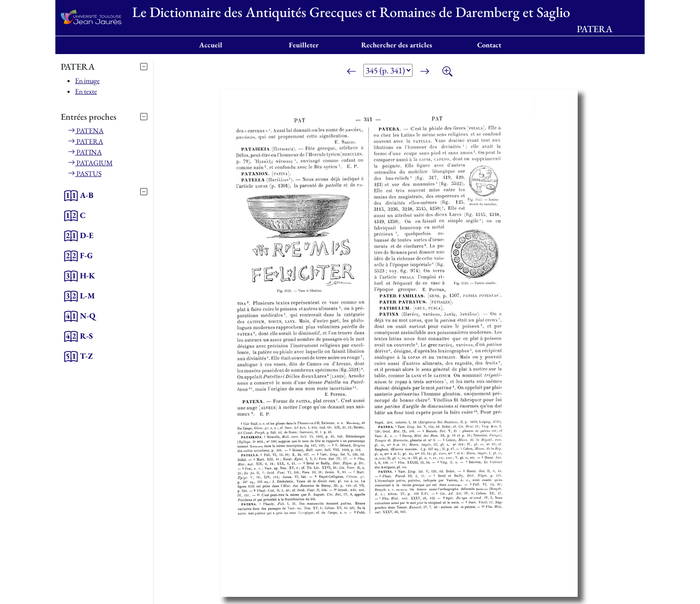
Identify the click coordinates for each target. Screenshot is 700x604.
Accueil (211, 45)
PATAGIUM (90, 163)
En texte (86, 91)
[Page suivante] (425, 72)
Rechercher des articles (397, 45)
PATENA (86, 131)
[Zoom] (447, 72)
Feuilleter (304, 45)
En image (87, 81)
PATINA (85, 152)
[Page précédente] (351, 72)
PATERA (85, 141)
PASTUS (85, 174)
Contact (489, 45)
